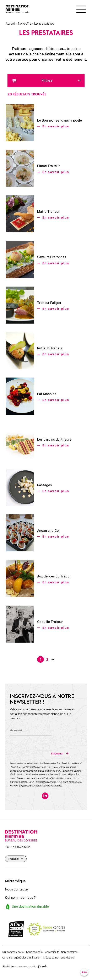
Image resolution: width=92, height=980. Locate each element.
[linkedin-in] (45, 796)
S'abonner (57, 754)
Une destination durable (27, 906)
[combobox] (84, 972)
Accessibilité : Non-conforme (61, 952)
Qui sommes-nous (13, 952)
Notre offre (25, 24)
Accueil (10, 24)
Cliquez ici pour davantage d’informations (40, 786)
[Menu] (81, 9)
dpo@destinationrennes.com (61, 778)
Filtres (47, 80)
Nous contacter (17, 889)
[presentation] (42, 750)
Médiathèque (15, 881)
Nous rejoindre (34, 952)
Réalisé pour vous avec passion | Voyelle (25, 966)
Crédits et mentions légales (58, 958)
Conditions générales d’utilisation (21, 958)
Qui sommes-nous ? (20, 898)
